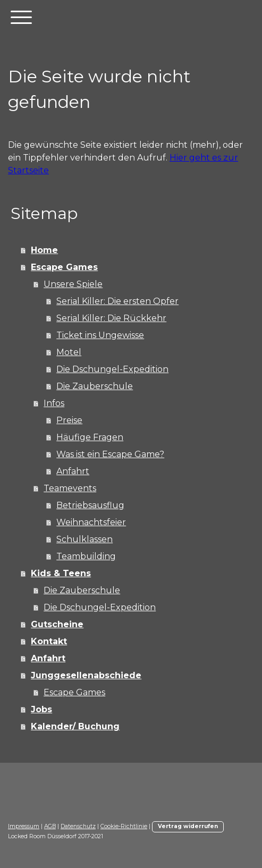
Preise (69, 420)
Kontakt (49, 641)
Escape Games (64, 267)
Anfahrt (73, 471)
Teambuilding (86, 556)
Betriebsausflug (90, 505)
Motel (69, 352)
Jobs (41, 709)
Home (44, 250)
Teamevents (70, 488)
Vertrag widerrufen (188, 826)
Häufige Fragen (90, 437)
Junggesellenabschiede (86, 675)
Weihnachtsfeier (91, 522)
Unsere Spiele (73, 284)
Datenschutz (78, 826)
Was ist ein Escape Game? (110, 454)
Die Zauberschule (95, 386)
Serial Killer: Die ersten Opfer (117, 301)
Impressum (24, 826)
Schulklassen (84, 539)
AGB (50, 826)
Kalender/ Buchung (75, 726)
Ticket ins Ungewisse (100, 335)
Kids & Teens (61, 573)
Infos (54, 403)
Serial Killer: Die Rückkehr (111, 318)
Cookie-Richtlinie (124, 826)
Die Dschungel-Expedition (112, 369)
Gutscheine (57, 624)
